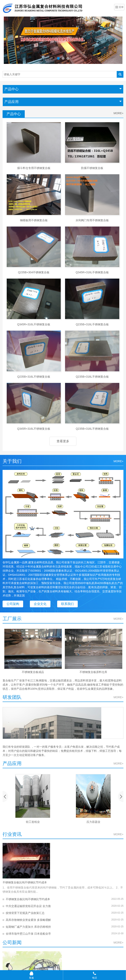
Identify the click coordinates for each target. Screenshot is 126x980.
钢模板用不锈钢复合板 (34, 220)
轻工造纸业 (33, 822)
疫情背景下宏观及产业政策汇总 (25, 913)
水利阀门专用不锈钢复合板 (92, 220)
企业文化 (40, 604)
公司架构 (13, 604)
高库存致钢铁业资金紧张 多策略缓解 (28, 920)
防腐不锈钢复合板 (92, 168)
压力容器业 (93, 822)
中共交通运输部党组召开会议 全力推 (28, 906)
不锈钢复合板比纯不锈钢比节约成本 (25, 882)
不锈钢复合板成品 (33, 672)
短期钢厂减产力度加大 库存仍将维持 (28, 927)
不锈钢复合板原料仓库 (93, 672)
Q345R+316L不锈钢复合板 (92, 272)
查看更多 (63, 441)
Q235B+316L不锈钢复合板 (92, 324)
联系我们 (67, 604)
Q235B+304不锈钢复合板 (34, 272)
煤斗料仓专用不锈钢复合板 (34, 168)
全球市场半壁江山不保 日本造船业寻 (28, 934)
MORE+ (118, 113)
